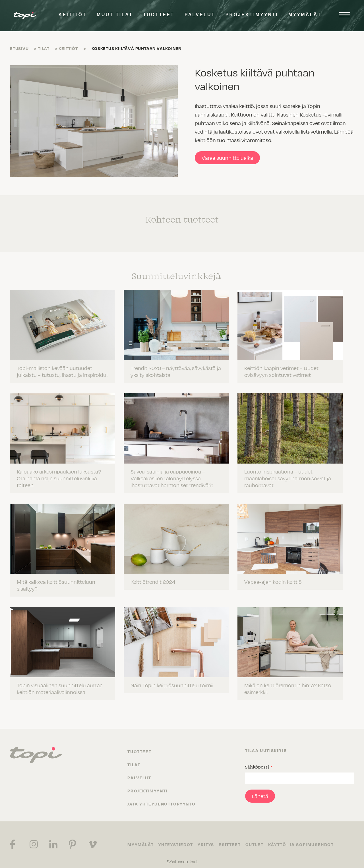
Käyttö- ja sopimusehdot (306, 838)
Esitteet (233, 838)
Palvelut (200, 15)
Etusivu (19, 48)
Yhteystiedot (177, 838)
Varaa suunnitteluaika (227, 158)
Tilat (44, 48)
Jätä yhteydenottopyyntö (161, 798)
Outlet (258, 838)
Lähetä (260, 790)
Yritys (208, 838)
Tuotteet (159, 15)
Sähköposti (259, 761)
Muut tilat (115, 15)
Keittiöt (73, 15)
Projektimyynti (252, 15)
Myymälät (305, 15)
